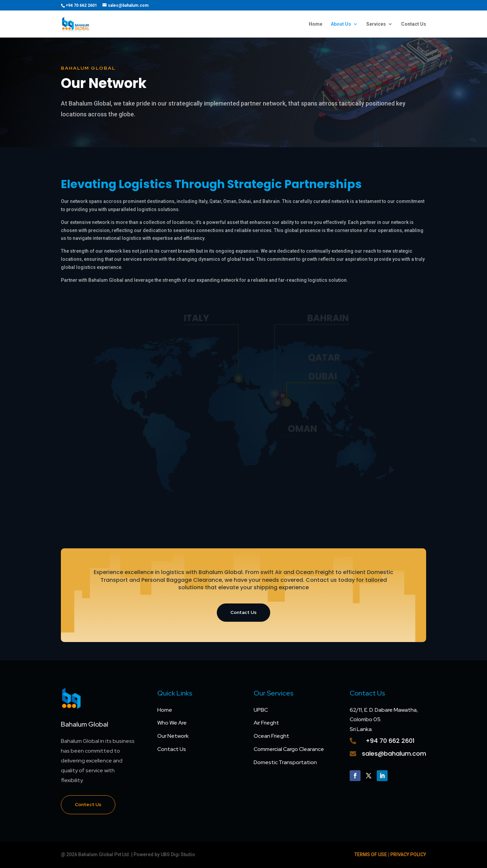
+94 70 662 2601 (390, 741)
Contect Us (88, 804)
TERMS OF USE (371, 854)
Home (316, 24)
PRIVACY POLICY (408, 854)
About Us (341, 24)
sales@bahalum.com (394, 753)
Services (376, 24)
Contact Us (414, 24)
